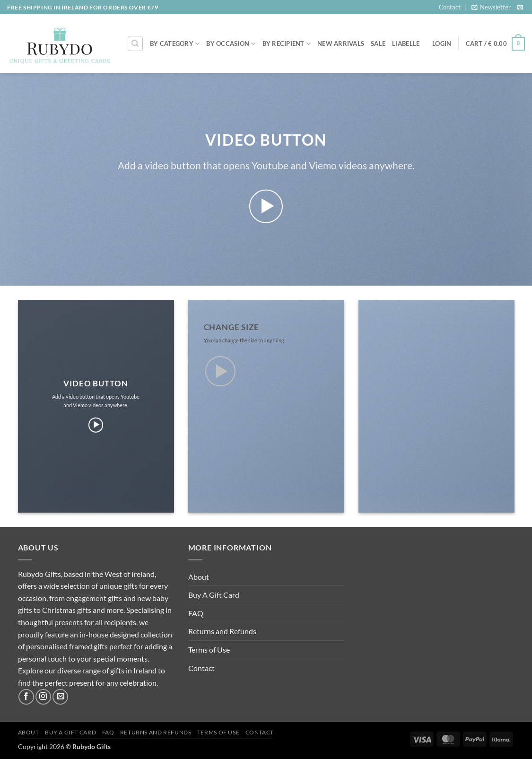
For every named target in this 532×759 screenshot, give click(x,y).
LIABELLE (406, 44)
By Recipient (287, 44)
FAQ (196, 613)
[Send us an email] (520, 8)
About (199, 577)
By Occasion (231, 44)
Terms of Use (209, 650)
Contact (450, 7)
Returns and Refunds (222, 631)
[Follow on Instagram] (43, 697)
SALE (378, 44)
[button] (491, 7)
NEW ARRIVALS (341, 44)
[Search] (135, 44)
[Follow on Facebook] (26, 697)
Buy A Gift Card (214, 595)
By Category (175, 44)
